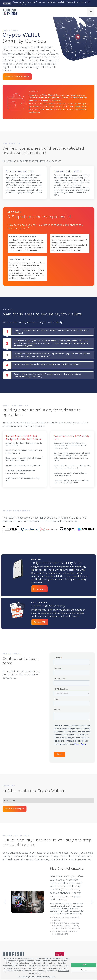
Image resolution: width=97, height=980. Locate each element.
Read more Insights (14, 809)
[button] (91, 12)
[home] (10, 12)
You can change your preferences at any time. (36, 976)
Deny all (84, 970)
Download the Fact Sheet (17, 77)
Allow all (84, 965)
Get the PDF (40, 622)
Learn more (39, 589)
